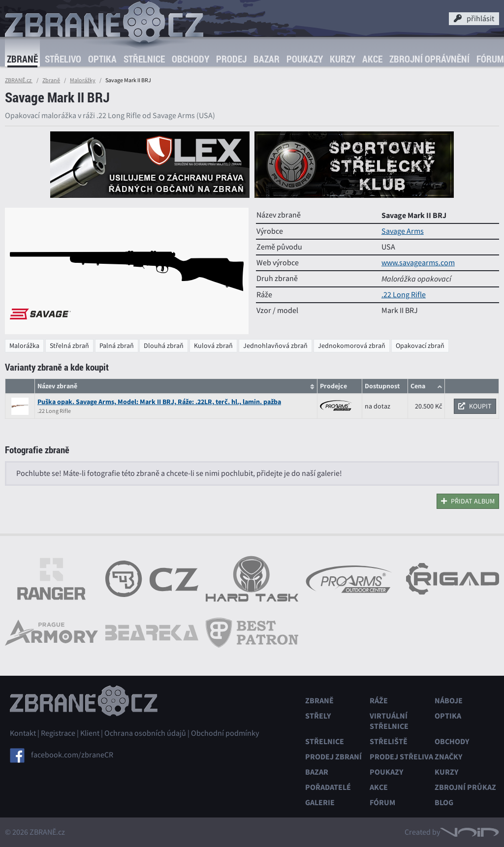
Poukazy (305, 59)
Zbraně (22, 59)
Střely (318, 716)
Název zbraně (57, 386)
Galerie (320, 802)
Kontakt (23, 733)
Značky (448, 757)
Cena (418, 386)
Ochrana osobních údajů (145, 733)
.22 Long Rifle (404, 295)
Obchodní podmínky (225, 733)
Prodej (231, 59)
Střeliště (389, 741)
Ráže (379, 701)
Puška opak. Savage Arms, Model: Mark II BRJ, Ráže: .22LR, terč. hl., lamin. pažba (159, 402)
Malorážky (83, 80)
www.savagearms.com (418, 263)
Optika (102, 59)
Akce (372, 59)
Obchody (190, 59)
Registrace (58, 733)
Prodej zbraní (333, 757)
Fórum (382, 802)
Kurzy (343, 59)
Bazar (267, 59)
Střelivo (63, 59)
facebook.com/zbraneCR (72, 755)
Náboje (449, 701)
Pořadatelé (328, 787)
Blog (444, 802)
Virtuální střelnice (389, 721)
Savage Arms (403, 231)
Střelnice (144, 59)
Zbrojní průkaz (465, 787)
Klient (90, 733)
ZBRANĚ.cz (19, 80)
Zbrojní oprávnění (429, 59)
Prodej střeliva (401, 757)
